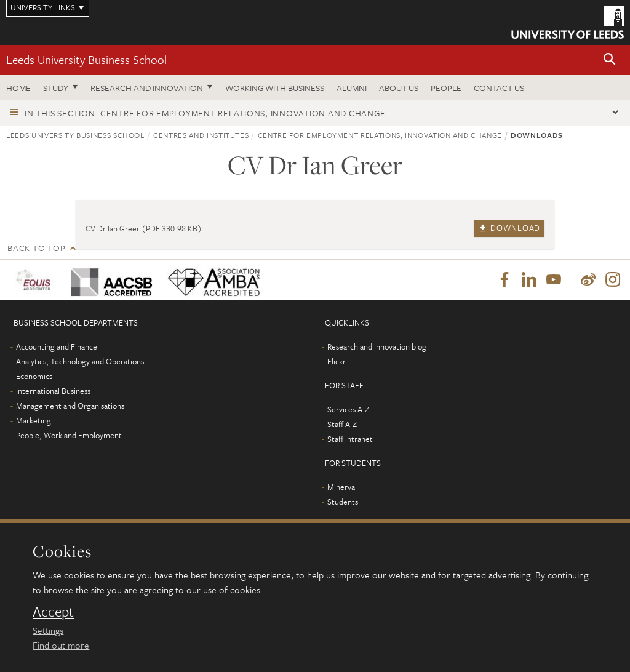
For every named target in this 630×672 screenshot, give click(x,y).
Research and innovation (147, 88)
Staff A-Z (342, 424)
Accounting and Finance (57, 346)
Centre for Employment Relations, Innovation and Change (380, 135)
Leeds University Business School (86, 59)
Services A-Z (348, 409)
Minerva (341, 487)
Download (509, 228)
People (446, 88)
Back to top (36, 248)
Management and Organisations (70, 406)
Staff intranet (350, 439)
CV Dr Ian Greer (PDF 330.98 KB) (144, 228)
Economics (34, 376)
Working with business (275, 88)
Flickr (337, 361)
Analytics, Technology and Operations (80, 361)
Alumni (352, 88)
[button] (610, 60)
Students (343, 502)
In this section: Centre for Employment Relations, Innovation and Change (205, 113)
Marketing (34, 420)
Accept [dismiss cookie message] (53, 612)
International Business (53, 391)
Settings (48, 630)
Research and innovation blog (377, 346)
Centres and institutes (201, 135)
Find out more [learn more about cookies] (61, 645)
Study (56, 88)
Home (18, 88)
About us (399, 88)
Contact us (499, 88)
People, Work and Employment (69, 435)
